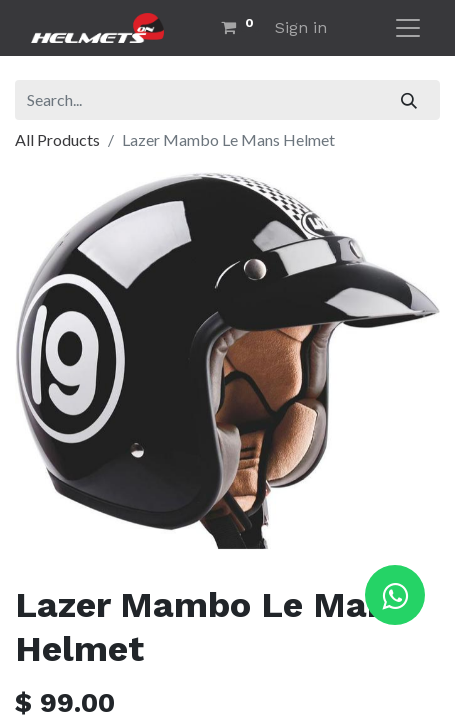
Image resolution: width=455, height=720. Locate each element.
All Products (57, 139)
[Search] (409, 100)
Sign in (301, 27)
